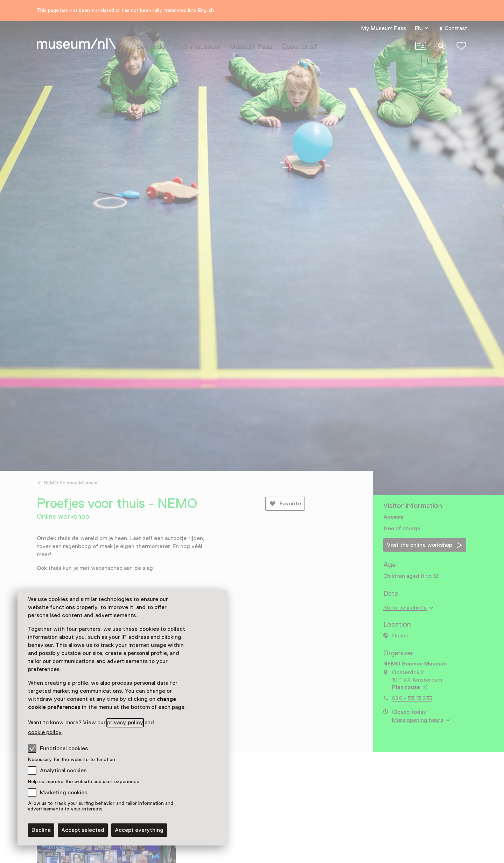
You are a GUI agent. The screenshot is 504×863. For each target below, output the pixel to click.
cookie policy (45, 732)
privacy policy (125, 723)
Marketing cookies (64, 793)
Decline (41, 830)
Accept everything (139, 830)
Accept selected (83, 830)
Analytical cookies (63, 771)
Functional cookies (58, 748)
